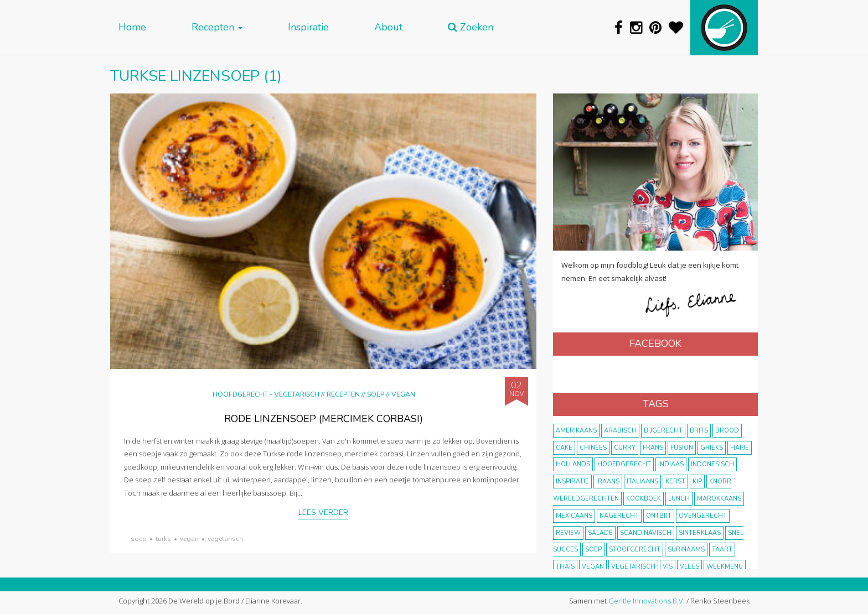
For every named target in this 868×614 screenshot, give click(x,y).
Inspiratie (308, 27)
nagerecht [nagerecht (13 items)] (619, 516)
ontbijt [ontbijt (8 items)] (659, 516)
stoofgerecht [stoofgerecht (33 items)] (635, 550)
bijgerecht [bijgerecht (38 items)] (663, 431)
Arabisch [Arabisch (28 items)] (620, 431)
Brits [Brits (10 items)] (699, 431)
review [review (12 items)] (568, 533)
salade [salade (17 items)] (600, 533)
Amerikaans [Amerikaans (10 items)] (576, 431)
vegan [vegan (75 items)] (593, 567)
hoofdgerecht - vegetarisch (266, 394)
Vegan (403, 394)
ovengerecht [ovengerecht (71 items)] (703, 516)
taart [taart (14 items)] (722, 550)
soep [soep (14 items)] (593, 550)
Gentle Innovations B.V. (647, 601)
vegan (189, 539)
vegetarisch (225, 539)
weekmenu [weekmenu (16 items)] (725, 567)
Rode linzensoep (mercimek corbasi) (324, 419)
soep (139, 539)
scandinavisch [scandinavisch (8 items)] (646, 533)
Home (132, 27)
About (388, 27)
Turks (163, 539)
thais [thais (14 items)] (565, 567)
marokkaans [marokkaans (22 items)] (719, 499)
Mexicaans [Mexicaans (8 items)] (574, 516)
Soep (376, 394)
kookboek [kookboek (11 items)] (644, 499)
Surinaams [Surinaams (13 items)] (686, 550)
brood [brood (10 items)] (727, 431)
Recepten (217, 27)
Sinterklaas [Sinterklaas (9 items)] (700, 533)
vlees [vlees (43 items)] (689, 567)
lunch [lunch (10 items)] (679, 499)
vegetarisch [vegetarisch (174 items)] (633, 567)
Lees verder (323, 512)
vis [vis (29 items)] (668, 567)
